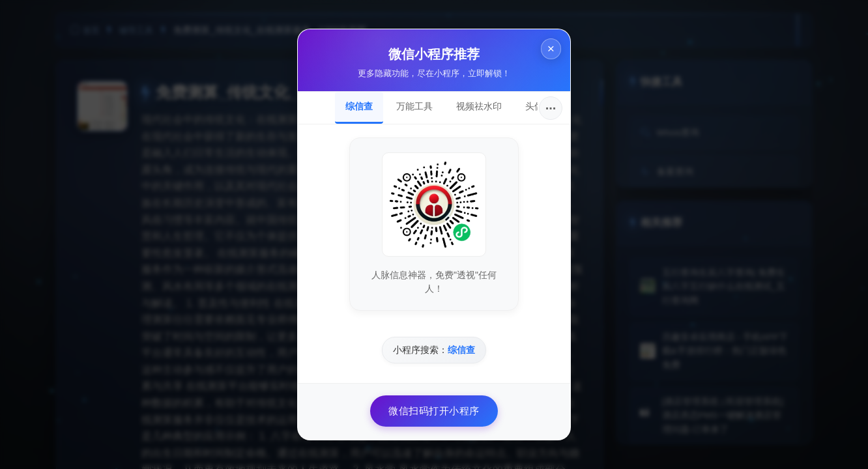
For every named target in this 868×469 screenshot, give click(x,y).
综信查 (359, 106)
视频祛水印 (479, 106)
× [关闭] (549, 51)
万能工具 (414, 106)
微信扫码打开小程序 (434, 411)
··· (551, 108)
